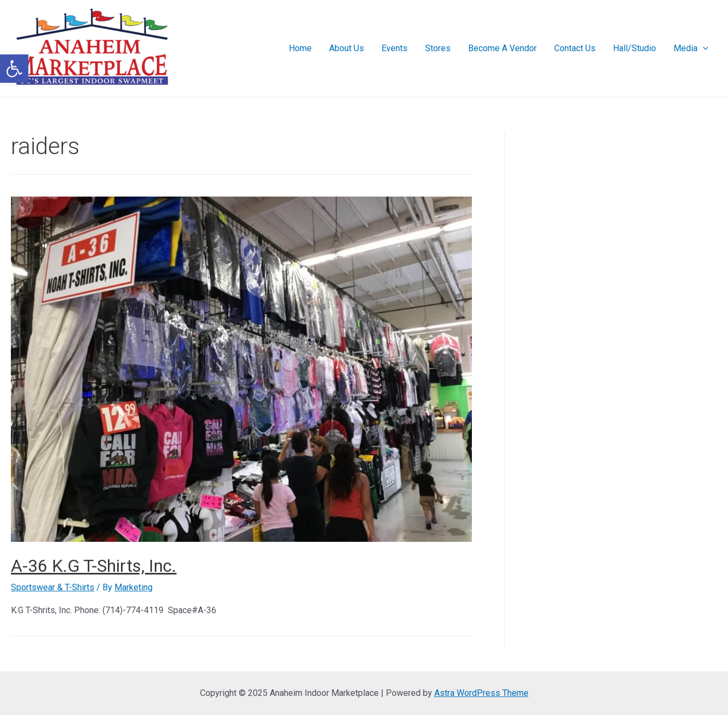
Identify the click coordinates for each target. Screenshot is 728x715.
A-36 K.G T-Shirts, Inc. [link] (94, 566)
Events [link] (395, 48)
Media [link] (691, 48)
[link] (14, 69)
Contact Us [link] (575, 48)
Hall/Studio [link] (635, 48)
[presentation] (703, 48)
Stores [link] (438, 48)
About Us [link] (347, 48)
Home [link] (300, 48)
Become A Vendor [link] (502, 48)
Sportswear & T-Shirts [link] (53, 587)
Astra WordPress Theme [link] (481, 693)
